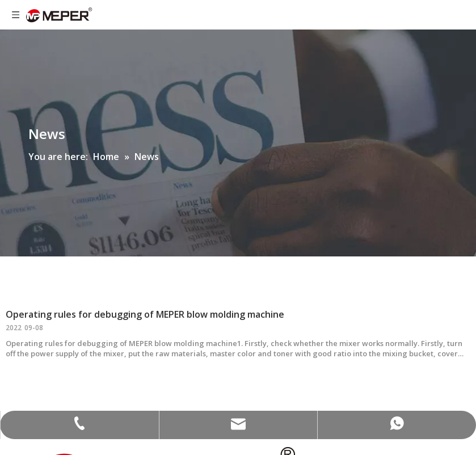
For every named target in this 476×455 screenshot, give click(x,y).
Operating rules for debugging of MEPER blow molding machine (145, 314)
